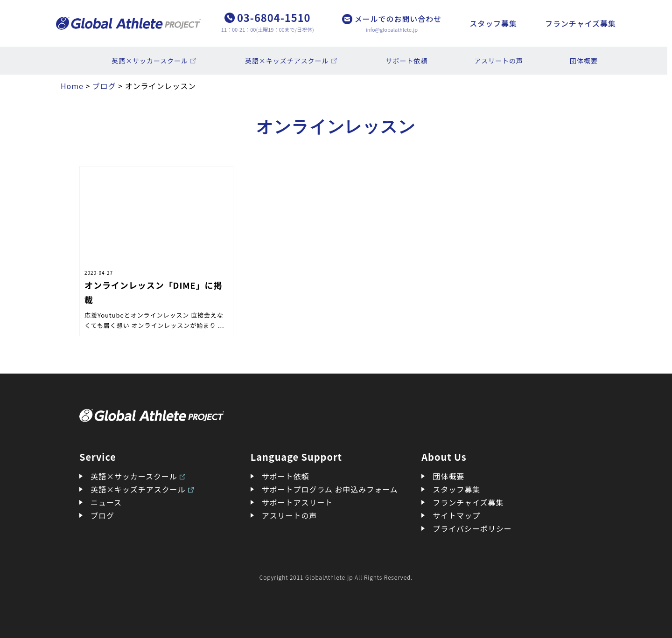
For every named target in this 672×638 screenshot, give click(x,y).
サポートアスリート (297, 502)
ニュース (106, 502)
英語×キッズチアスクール (287, 61)
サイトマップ (456, 515)
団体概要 (584, 61)
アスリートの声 (499, 61)
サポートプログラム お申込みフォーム (330, 489)
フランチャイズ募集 (581, 23)
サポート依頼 (407, 61)
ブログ (102, 515)
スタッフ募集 (493, 23)
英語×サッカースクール (150, 61)
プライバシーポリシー (472, 528)
